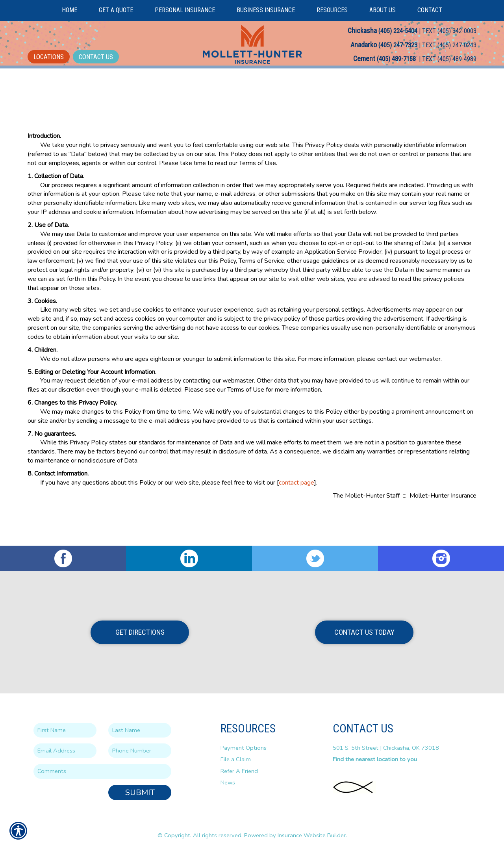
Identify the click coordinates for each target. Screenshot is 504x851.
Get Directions (140, 632)
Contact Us (96, 57)
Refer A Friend (239, 771)
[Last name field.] (140, 730)
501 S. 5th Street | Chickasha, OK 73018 (386, 747)
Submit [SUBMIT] (140, 792)
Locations (49, 57)
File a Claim (236, 759)
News (228, 782)
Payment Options (244, 747)
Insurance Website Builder (312, 835)
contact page (296, 518)
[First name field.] (65, 730)
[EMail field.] (65, 750)
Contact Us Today (364, 632)
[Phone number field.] (140, 750)
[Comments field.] (102, 771)
